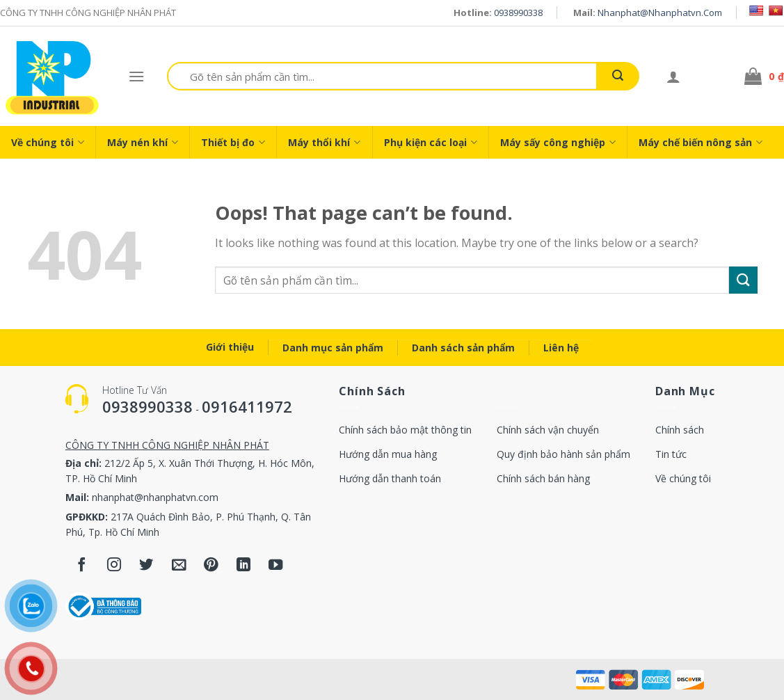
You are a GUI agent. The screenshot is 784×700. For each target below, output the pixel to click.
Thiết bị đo (233, 142)
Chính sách (680, 430)
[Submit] (618, 76)
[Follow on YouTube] (276, 566)
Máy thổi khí (324, 142)
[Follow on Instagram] (114, 566)
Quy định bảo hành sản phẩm (563, 454)
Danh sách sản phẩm (463, 348)
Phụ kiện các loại (431, 142)
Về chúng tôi (48, 142)
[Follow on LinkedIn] (244, 566)
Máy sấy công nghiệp (558, 142)
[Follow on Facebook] (82, 566)
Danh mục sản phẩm (333, 348)
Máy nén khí (143, 142)
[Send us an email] (179, 566)
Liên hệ (561, 348)
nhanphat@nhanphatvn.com (660, 13)
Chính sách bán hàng (543, 478)
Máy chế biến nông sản (701, 142)
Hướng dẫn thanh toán (390, 478)
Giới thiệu (230, 347)
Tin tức (671, 454)
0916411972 (247, 406)
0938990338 (518, 13)
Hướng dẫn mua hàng (388, 454)
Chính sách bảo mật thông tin (405, 430)
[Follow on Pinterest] (211, 566)
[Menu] (136, 76)
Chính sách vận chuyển (548, 430)
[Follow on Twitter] (146, 566)
